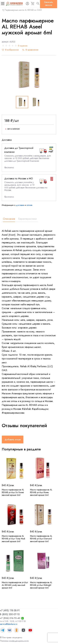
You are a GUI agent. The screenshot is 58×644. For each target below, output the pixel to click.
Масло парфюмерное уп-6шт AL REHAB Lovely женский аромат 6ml (15, 585)
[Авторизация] (27, 4)
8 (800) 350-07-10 (10, 614)
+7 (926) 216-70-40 (10, 618)
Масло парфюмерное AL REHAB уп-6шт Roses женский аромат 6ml (41, 492)
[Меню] (3, 4)
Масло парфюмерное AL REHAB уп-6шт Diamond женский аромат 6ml (41, 539)
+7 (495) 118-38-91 (10, 610)
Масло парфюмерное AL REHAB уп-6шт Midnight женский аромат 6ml (41, 585)
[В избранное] (10, 50)
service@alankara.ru (9, 624)
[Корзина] (33, 4)
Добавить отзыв (13, 440)
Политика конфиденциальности (14, 641)
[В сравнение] (30, 50)
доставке (20, 205)
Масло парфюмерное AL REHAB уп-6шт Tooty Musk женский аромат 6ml (13, 539)
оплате (29, 205)
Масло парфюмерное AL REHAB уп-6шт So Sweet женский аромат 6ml (13, 492)
